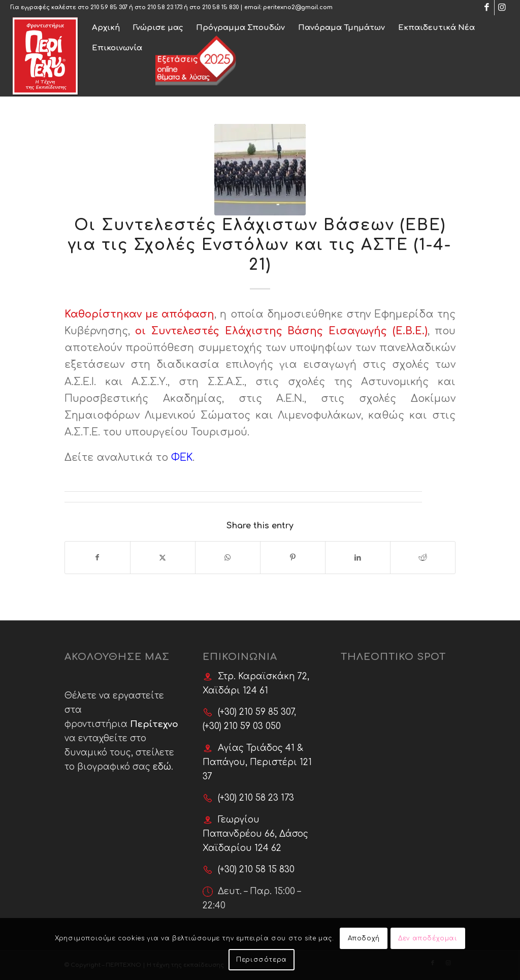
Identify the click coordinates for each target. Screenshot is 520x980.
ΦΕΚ (182, 458)
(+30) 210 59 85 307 (256, 712)
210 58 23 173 (165, 7)
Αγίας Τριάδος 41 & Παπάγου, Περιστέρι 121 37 (257, 762)
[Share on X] (163, 558)
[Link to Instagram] (502, 8)
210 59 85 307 (109, 7)
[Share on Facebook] (97, 558)
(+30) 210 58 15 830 (256, 870)
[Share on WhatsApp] (228, 558)
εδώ (162, 767)
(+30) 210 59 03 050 (242, 726)
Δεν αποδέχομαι (428, 938)
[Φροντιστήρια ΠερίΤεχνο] (45, 56)
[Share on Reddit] (423, 558)
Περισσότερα (262, 960)
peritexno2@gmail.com (298, 7)
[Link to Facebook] (487, 8)
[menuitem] (106, 25)
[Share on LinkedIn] (358, 558)
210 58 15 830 (220, 7)
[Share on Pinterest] (293, 558)
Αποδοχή (364, 938)
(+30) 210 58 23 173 (256, 798)
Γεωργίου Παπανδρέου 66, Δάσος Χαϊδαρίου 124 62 (255, 834)
